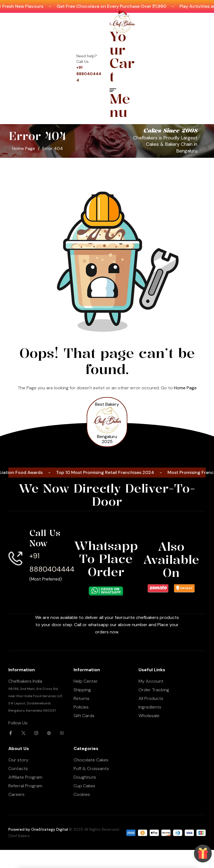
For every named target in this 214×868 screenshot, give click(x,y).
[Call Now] (80, 843)
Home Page (24, 148)
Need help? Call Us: (87, 59)
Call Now (80, 851)
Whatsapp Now (27, 849)
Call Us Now (45, 538)
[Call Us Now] (15, 559)
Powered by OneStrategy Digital (38, 829)
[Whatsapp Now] (27, 844)
